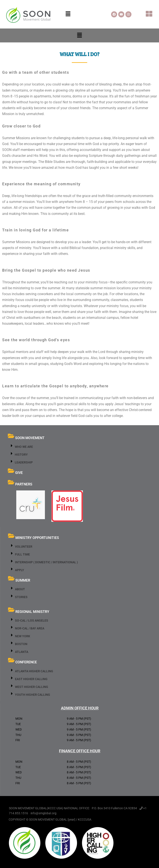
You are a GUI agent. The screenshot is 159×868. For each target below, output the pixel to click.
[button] (68, 14)
